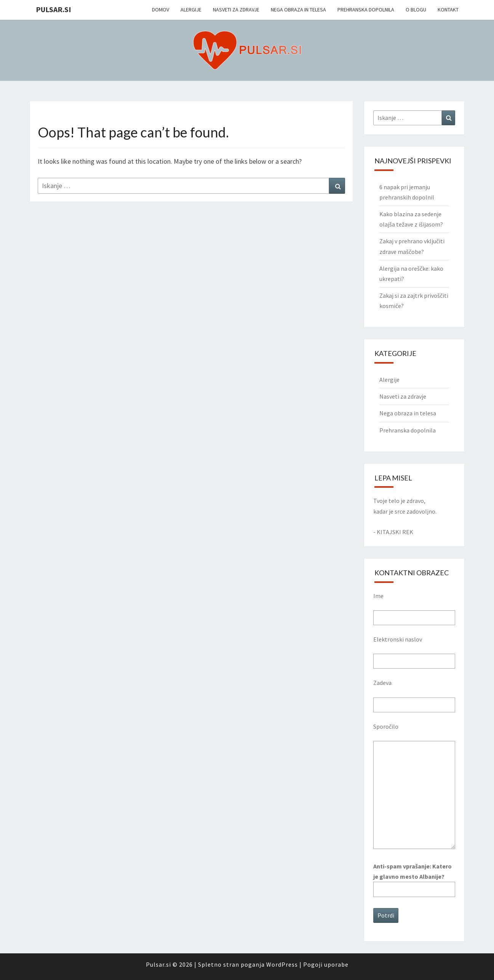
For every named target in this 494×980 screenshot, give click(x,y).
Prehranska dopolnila (366, 10)
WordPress (282, 964)
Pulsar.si (54, 9)
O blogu (416, 10)
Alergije (191, 10)
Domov (161, 10)
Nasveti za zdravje (236, 10)
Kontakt (448, 10)
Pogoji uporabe (326, 964)
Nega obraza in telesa (298, 10)
